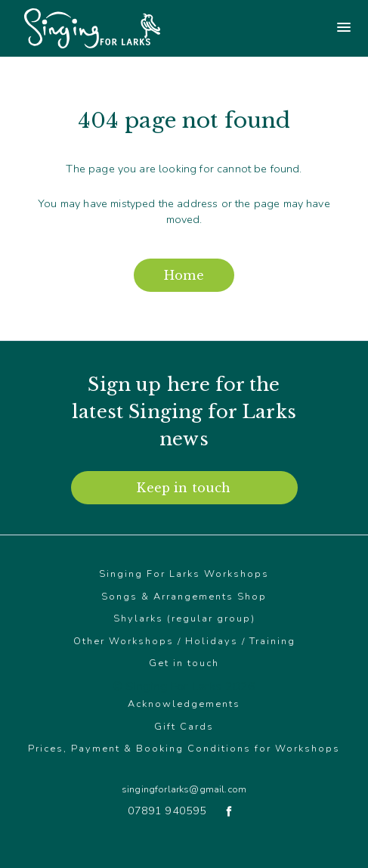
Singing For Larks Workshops (184, 574)
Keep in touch (184, 488)
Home (184, 275)
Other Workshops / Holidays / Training (184, 641)
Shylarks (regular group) (184, 618)
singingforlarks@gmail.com (184, 789)
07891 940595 (167, 811)
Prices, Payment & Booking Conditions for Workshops (184, 749)
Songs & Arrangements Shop (184, 597)
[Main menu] (277, 28)
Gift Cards (184, 727)
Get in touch (184, 663)
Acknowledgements (184, 704)
